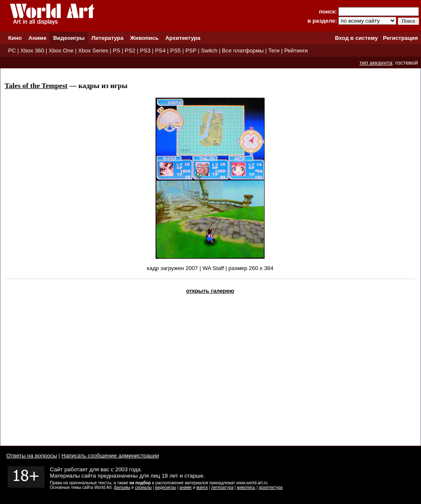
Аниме (38, 38)
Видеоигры (69, 38)
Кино (15, 38)
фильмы (122, 487)
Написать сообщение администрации (110, 456)
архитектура (271, 487)
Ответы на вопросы (32, 456)
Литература (108, 38)
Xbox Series (93, 51)
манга (202, 487)
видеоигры (166, 487)
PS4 (160, 51)
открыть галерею (210, 291)
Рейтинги (296, 51)
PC (12, 51)
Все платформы (243, 51)
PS (117, 51)
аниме (186, 487)
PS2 (130, 51)
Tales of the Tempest (36, 86)
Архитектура (183, 38)
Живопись (144, 38)
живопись (246, 487)
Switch (209, 51)
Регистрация (400, 38)
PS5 (175, 51)
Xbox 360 (32, 51)
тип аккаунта (376, 63)
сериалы (143, 487)
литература (222, 487)
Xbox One (61, 51)
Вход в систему (356, 38)
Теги (274, 51)
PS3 (145, 51)
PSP (191, 51)
